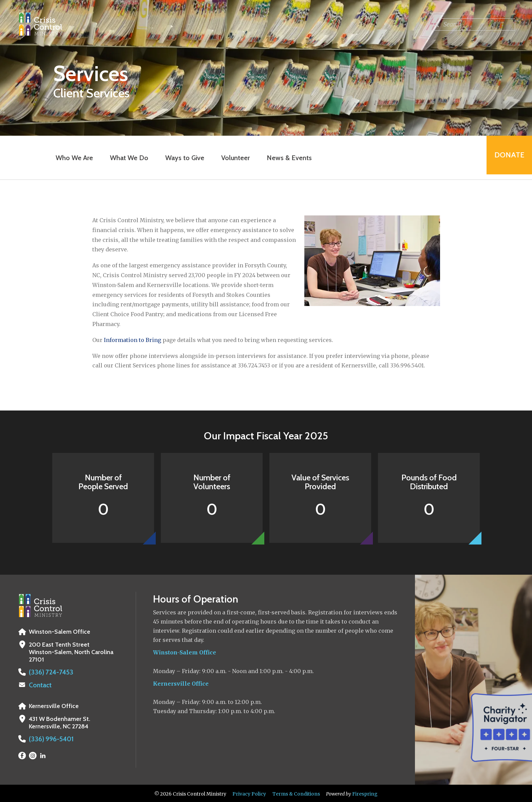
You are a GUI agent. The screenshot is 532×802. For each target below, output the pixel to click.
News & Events (287, 158)
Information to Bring (132, 340)
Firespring (365, 793)
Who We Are (72, 158)
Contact (40, 685)
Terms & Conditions (296, 793)
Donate (507, 158)
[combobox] (472, 24)
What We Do (127, 158)
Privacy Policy (249, 793)
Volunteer (233, 158)
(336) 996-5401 (50, 738)
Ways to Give (183, 158)
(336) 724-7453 (49, 672)
